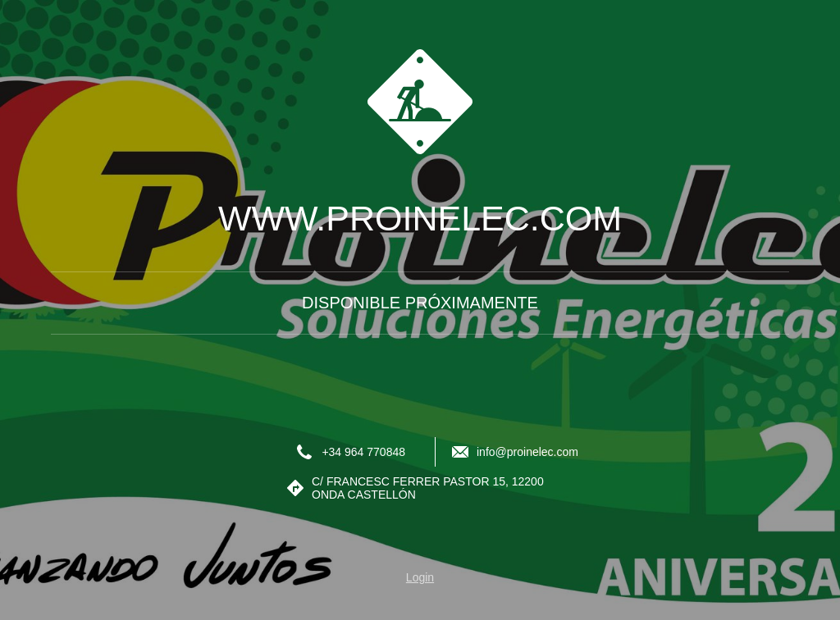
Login (420, 577)
